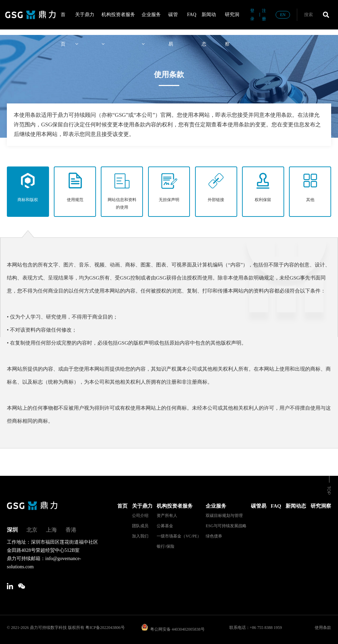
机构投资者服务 (118, 21)
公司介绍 (140, 516)
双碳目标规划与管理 (224, 516)
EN (283, 15)
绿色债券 (214, 536)
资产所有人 (167, 516)
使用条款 (323, 628)
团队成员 (140, 526)
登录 (252, 15)
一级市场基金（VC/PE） (179, 536)
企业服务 (151, 21)
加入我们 (140, 536)
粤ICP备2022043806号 (105, 628)
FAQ (192, 15)
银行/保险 (165, 546)
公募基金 (165, 526)
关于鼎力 (85, 21)
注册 (264, 15)
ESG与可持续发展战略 (226, 526)
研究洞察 (232, 21)
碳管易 (173, 21)
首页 (63, 21)
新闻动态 (209, 21)
